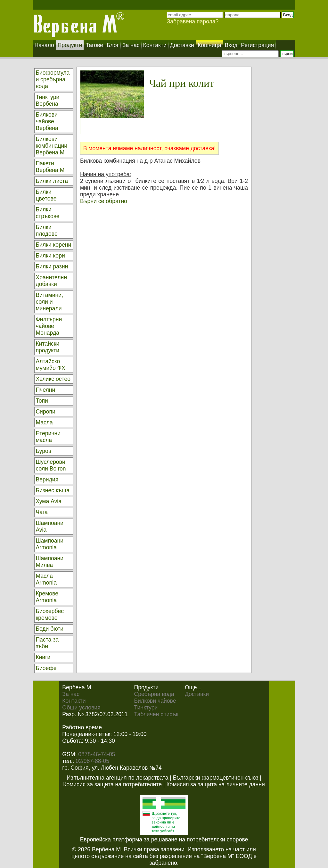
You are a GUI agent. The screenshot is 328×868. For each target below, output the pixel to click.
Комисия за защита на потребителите (112, 784)
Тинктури (146, 708)
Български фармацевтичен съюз (216, 778)
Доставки (197, 694)
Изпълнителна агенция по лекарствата (117, 778)
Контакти (74, 701)
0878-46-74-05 (97, 754)
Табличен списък (156, 714)
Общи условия (81, 708)
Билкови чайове (155, 701)
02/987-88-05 (92, 761)
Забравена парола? (193, 21)
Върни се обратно (104, 201)
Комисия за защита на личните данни (215, 784)
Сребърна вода (154, 694)
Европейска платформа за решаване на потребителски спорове (164, 839)
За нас (71, 694)
